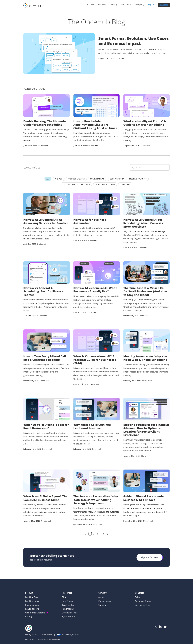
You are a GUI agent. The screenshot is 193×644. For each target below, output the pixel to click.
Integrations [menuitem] (68, 609)
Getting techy (117, 179)
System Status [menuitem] (68, 616)
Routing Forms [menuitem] (32, 609)
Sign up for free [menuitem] (142, 605)
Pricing (114, 5)
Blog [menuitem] (64, 597)
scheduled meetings (105, 184)
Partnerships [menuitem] (104, 601)
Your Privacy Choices (68, 635)
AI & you (59, 179)
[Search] (150, 167)
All (48, 179)
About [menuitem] (101, 597)
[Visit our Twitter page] (156, 627)
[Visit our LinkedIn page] (160, 627)
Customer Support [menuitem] (144, 601)
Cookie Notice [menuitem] (46, 635)
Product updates (76, 179)
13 (103, 534)
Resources (126, 5)
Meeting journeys (138, 179)
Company (140, 5)
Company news (97, 179)
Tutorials (125, 184)
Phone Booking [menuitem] (33, 605)
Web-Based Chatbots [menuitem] (35, 613)
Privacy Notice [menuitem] (31, 635)
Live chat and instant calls (76, 184)
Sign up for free (149, 557)
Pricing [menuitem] (28, 616)
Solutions (102, 5)
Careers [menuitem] (102, 605)
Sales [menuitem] (137, 597)
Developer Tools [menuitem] (70, 613)
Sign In (151, 5)
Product (90, 5)
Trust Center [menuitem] (68, 605)
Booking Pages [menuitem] (32, 597)
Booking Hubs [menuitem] (32, 601)
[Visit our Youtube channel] (165, 627)
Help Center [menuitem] (67, 601)
